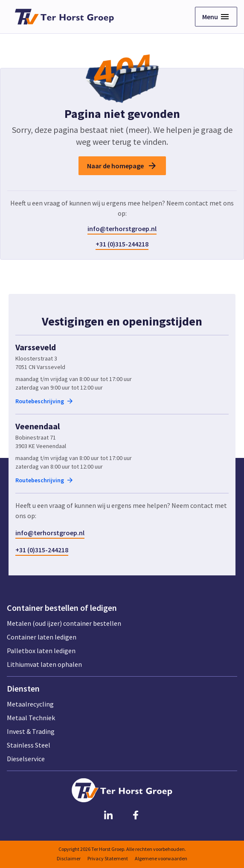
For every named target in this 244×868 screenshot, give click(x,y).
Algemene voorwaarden (161, 858)
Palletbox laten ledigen (41, 651)
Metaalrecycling (30, 704)
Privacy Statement (108, 858)
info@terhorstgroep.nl (122, 229)
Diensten (23, 689)
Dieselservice (26, 759)
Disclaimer (69, 858)
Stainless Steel (29, 745)
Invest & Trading (31, 731)
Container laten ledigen (42, 637)
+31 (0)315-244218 (122, 244)
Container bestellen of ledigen (62, 608)
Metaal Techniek (31, 718)
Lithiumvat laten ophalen (44, 664)
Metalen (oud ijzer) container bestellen (64, 623)
